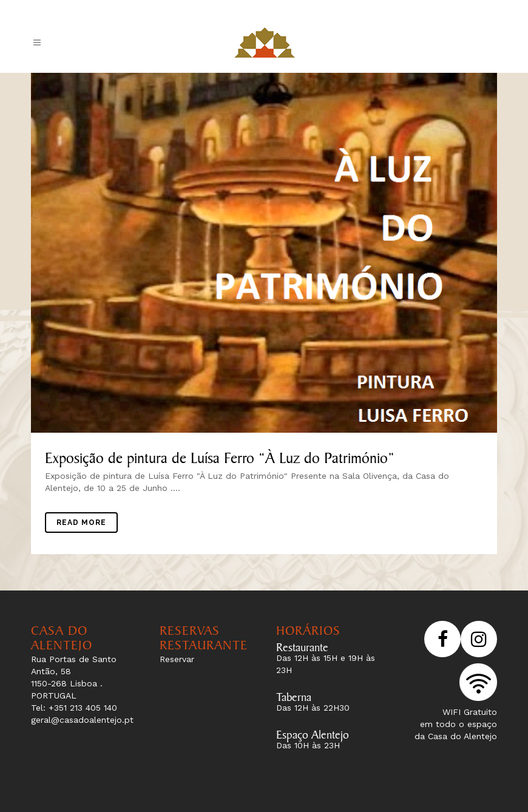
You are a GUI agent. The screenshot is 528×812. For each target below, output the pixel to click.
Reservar (177, 659)
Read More (81, 523)
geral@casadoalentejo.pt (82, 720)
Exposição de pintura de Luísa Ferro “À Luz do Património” (220, 455)
